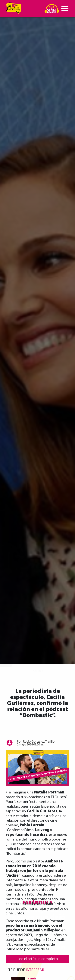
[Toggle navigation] (65, 9)
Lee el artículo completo (38, 959)
